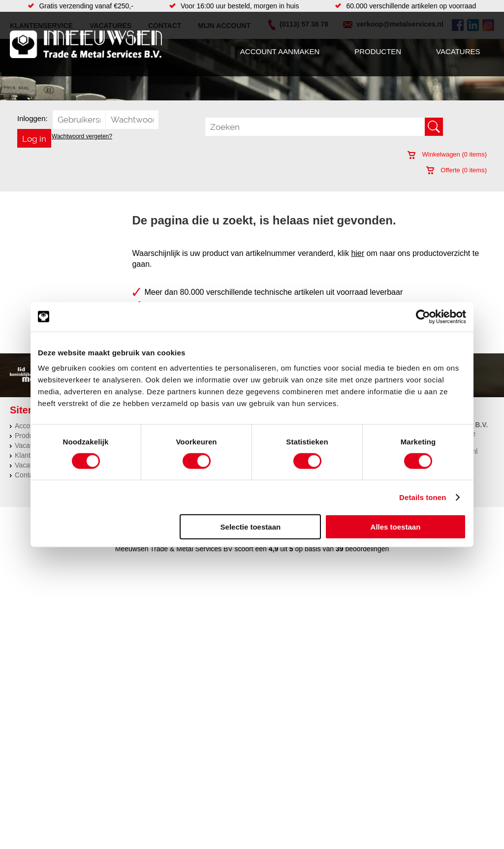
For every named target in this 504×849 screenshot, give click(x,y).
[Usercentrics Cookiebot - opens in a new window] (423, 316)
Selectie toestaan (251, 527)
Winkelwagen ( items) (447, 154)
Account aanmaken (280, 51)
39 (340, 549)
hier (358, 253)
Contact (27, 475)
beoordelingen (366, 549)
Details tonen (423, 497)
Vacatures (458, 51)
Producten (378, 51)
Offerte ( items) (457, 170)
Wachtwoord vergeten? (82, 136)
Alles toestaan (396, 527)
